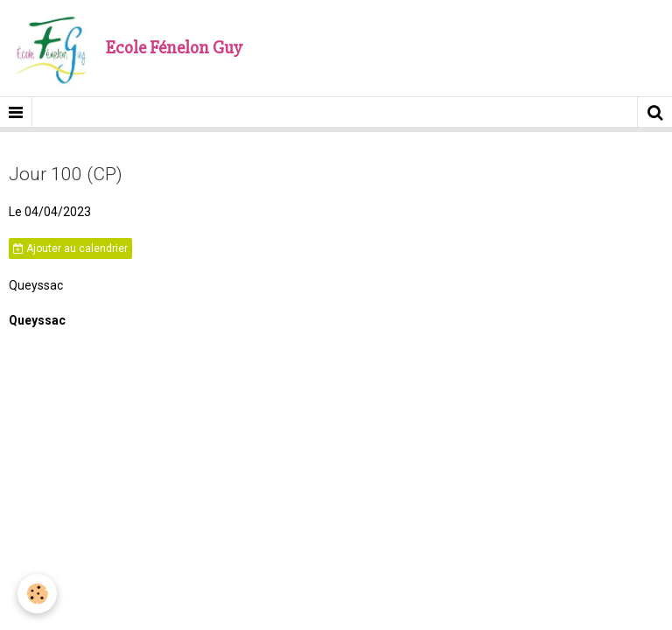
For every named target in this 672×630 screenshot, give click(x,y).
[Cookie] (37, 594)
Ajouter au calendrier (70, 248)
